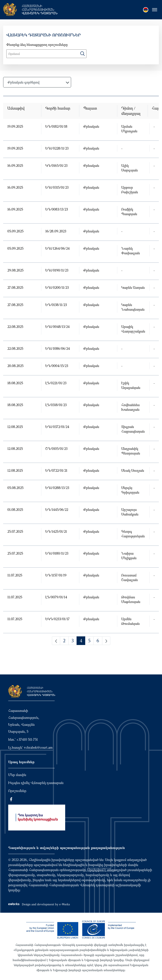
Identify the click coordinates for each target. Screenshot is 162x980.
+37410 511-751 (27, 739)
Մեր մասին (17, 775)
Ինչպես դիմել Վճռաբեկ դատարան (36, 783)
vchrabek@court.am (38, 747)
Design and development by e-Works (39, 904)
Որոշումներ (17, 791)
